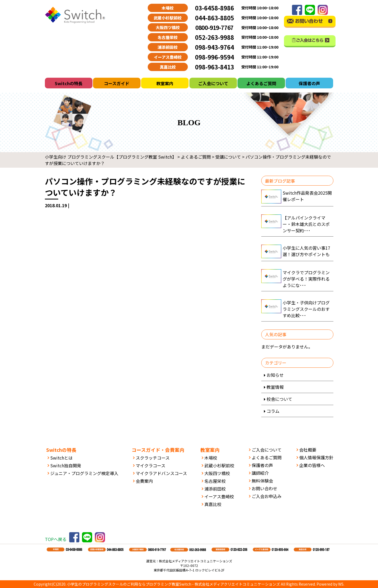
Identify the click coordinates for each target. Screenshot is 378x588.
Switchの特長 (69, 83)
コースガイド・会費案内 (158, 450)
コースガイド (117, 83)
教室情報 (275, 387)
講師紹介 (260, 473)
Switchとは (61, 458)
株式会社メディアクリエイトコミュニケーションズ (237, 584)
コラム (273, 411)
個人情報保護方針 (316, 457)
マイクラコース (151, 465)
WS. (341, 584)
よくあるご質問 (261, 83)
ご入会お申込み (267, 496)
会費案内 (144, 481)
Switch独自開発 (66, 465)
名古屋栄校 (215, 481)
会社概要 (308, 450)
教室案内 (165, 83)
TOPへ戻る (56, 539)
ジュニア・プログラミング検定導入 (84, 473)
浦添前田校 (215, 489)
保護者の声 (309, 83)
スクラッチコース (153, 458)
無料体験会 (262, 481)
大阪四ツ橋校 (217, 473)
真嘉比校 (213, 504)
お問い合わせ (264, 488)
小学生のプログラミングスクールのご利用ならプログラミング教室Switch (129, 584)
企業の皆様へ (312, 465)
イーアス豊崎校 (219, 496)
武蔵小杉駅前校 (219, 465)
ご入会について (213, 83)
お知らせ (275, 375)
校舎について (279, 399)
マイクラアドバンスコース (161, 473)
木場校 (211, 458)
